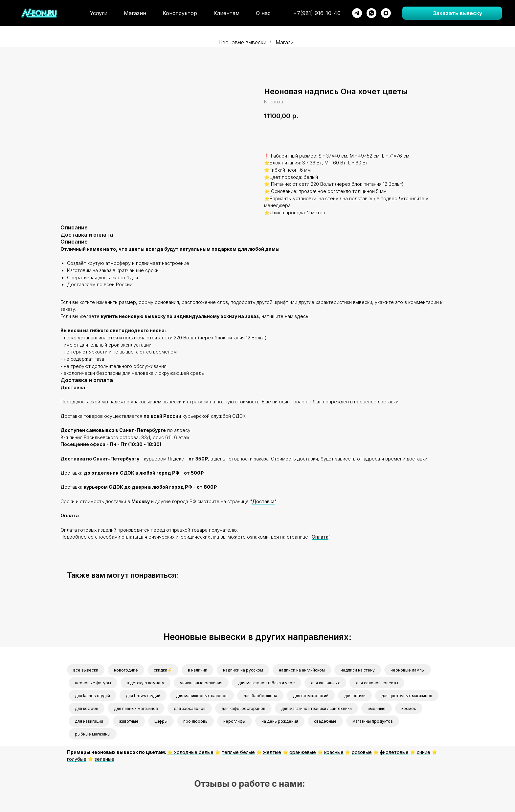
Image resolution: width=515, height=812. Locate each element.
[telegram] (357, 13)
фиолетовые (394, 752)
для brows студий (143, 696)
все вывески (86, 670)
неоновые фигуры (93, 683)
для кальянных (325, 683)
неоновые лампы (408, 670)
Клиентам (226, 13)
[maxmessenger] (386, 13)
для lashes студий (92, 696)
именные (377, 708)
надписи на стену (358, 670)
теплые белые (238, 752)
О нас (263, 13)
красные (334, 752)
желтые (272, 752)
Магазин (135, 13)
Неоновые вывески (242, 43)
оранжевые (303, 752)
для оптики (355, 696)
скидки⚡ (163, 670)
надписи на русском (243, 670)
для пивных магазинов (136, 708)
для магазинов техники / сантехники (316, 708)
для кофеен (87, 708)
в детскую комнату (146, 683)
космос (409, 708)
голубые (77, 759)
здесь (302, 316)
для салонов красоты (377, 683)
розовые (362, 752)
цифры (161, 721)
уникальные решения (201, 683)
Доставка (263, 501)
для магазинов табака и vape (267, 683)
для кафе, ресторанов (243, 708)
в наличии (198, 670)
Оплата (320, 537)
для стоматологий (311, 696)
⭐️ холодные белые (190, 752)
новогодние (126, 670)
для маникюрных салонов (202, 696)
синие (424, 752)
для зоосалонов (190, 708)
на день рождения (280, 721)
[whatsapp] (371, 13)
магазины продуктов (373, 721)
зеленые (104, 759)
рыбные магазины (93, 734)
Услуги (99, 13)
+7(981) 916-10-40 (317, 13)
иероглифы (235, 721)
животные (129, 721)
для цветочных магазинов (407, 696)
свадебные (325, 721)
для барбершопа (260, 696)
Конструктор (180, 13)
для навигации (89, 721)
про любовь (195, 721)
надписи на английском (302, 670)
